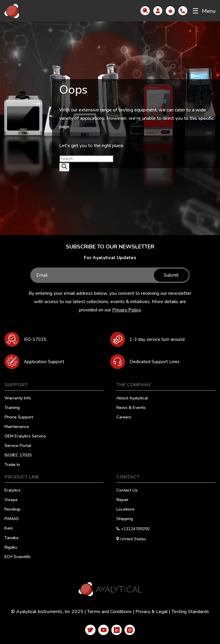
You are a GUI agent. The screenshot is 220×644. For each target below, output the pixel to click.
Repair (123, 500)
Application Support (44, 362)
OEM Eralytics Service (25, 437)
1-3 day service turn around (157, 339)
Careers (124, 418)
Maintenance (17, 427)
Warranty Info (18, 399)
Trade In (12, 465)
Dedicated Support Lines (155, 362)
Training (12, 408)
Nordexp (13, 510)
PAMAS (12, 519)
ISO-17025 (35, 339)
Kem (9, 529)
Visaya (11, 500)
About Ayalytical (132, 399)
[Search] (64, 167)
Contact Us (127, 491)
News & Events (131, 408)
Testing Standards (190, 612)
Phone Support (19, 418)
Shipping (125, 519)
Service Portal (18, 446)
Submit (171, 275)
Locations (125, 510)
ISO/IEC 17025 (18, 456)
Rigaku (11, 548)
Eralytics (13, 491)
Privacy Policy (126, 310)
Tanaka (11, 538)
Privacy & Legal (152, 612)
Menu (204, 11)
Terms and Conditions (109, 612)
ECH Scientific (18, 557)
